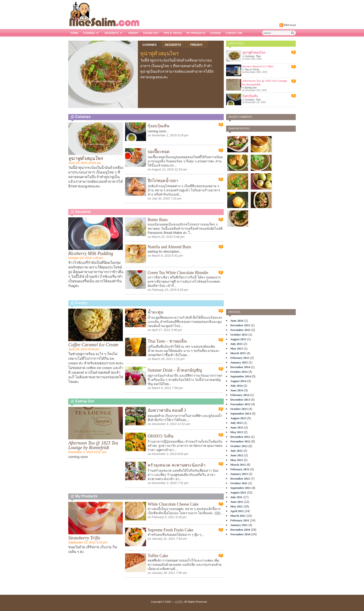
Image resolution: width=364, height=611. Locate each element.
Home (74, 33)
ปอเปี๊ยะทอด (159, 152)
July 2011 (236, 497)
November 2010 (240, 534)
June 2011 (237, 502)
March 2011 (238, 516)
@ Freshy (79, 303)
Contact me (234, 33)
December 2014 (240, 367)
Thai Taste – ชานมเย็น (167, 341)
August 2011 (238, 492)
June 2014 (237, 390)
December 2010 (240, 530)
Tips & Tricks (173, 33)
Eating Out (151, 33)
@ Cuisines (81, 117)
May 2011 (237, 506)
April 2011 (237, 511)
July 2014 (236, 386)
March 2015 (238, 353)
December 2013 (240, 400)
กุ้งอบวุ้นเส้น (250, 96)
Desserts (114, 33)
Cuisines (91, 33)
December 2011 (240, 479)
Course (215, 33)
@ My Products (84, 496)
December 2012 (240, 437)
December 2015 (240, 325)
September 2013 (241, 413)
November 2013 (240, 404)
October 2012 (239, 446)
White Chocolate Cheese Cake (173, 504)
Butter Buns (158, 220)
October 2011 (239, 483)
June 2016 (237, 321)
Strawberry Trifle (84, 538)
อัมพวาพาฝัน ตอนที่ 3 (167, 410)
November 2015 (240, 330)
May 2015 (237, 348)
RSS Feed (290, 25)
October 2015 (239, 335)
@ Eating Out (82, 401)
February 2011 (240, 520)
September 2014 (241, 376)
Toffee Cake (158, 556)
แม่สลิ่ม (179, 602)
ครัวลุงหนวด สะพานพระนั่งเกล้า (177, 465)
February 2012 (240, 469)
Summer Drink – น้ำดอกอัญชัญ (175, 370)
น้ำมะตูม (156, 312)
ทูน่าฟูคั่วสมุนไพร (159, 54)
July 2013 (236, 423)
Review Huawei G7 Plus (258, 66)
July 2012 (236, 451)
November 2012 (240, 441)
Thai (258, 56)
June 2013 (237, 427)
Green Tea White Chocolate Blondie (178, 273)
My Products (196, 33)
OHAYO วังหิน (161, 436)
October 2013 (239, 409)
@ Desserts (81, 212)
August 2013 (238, 418)
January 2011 (239, 525)
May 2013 (237, 432)
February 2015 (240, 358)
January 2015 (239, 362)
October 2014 (239, 372)
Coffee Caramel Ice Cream (93, 345)
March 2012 (238, 465)
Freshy (133, 33)
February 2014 (240, 395)
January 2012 (239, 474)
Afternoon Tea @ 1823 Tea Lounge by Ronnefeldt (93, 445)
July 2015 (236, 344)
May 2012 (237, 460)
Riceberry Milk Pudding (91, 253)
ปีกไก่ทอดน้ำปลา (163, 181)
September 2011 (240, 488)
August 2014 (238, 381)
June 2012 (237, 455)
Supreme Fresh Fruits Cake (170, 530)
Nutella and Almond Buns (169, 247)
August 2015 (238, 339)
